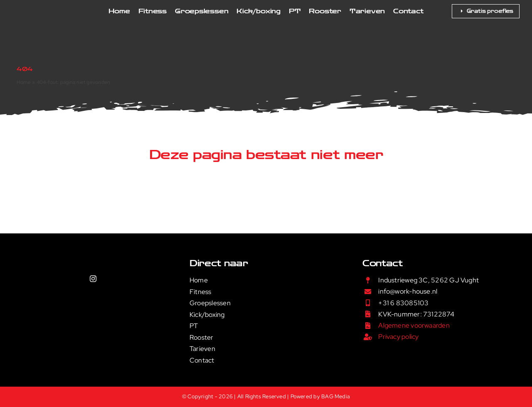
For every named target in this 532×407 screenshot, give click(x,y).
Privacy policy (398, 337)
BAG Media (336, 396)
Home (24, 82)
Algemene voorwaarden (414, 325)
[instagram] (93, 279)
